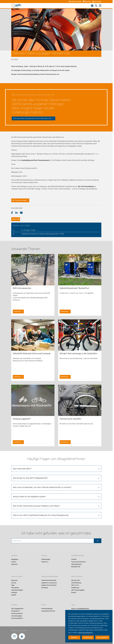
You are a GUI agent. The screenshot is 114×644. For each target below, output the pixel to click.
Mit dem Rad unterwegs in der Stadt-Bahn (78, 354)
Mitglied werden (75, 1)
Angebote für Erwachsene (49, 585)
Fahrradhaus (15, 588)
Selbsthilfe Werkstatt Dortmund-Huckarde (32, 354)
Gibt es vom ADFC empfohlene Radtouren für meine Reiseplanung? (41, 515)
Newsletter (97, 1)
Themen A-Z (45, 562)
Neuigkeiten (15, 559)
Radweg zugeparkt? (22, 419)
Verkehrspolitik (46, 559)
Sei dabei (14, 605)
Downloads (45, 588)
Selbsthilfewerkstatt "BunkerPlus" (75, 288)
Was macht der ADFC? (22, 469)
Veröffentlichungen (78, 556)
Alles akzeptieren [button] (102, 637)
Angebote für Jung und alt (49, 583)
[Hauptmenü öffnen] (100, 6)
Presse (43, 605)
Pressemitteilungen (47, 609)
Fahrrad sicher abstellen (70, 419)
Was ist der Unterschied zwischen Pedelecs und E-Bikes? (36, 506)
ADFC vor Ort (75, 585)
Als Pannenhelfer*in (17, 618)
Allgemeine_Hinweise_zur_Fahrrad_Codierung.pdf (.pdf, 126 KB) (43, 234)
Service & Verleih (17, 577)
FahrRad (74, 559)
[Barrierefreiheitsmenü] (92, 6)
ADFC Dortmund (77, 577)
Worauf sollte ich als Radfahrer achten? (29, 497)
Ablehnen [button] (74, 637)
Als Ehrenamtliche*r (17, 613)
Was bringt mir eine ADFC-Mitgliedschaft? (30, 478)
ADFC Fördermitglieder (78, 590)
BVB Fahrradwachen (22, 288)
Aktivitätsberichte (76, 564)
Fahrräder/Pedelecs (17, 590)
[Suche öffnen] (96, 6)
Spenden (87, 1)
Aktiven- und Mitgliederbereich (80, 609)
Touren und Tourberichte (78, 562)
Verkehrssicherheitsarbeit (50, 577)
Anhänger (14, 593)
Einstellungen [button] (88, 637)
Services (14, 583)
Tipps (13, 585)
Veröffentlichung (76, 583)
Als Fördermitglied (17, 616)
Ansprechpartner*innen (48, 611)
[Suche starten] (98, 541)
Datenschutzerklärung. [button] (85, 633)
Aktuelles (14, 556)
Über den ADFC (76, 580)
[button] (13, 213)
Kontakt (74, 593)
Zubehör (14, 595)
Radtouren (14, 564)
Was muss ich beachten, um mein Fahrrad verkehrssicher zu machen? (42, 487)
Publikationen (75, 588)
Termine (14, 562)
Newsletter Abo (76, 567)
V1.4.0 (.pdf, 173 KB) (28, 230)
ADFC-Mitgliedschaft (17, 609)
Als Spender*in (16, 611)
